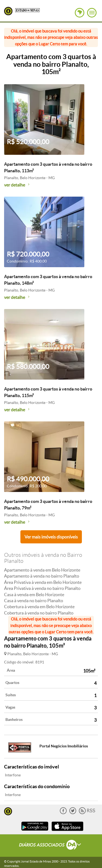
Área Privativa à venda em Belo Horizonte (43, 582)
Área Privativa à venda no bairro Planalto (42, 588)
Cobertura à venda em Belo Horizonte (39, 607)
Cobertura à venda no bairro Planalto (39, 613)
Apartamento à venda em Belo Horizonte (42, 570)
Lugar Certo (8, 11)
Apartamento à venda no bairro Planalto (42, 576)
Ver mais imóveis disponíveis (51, 537)
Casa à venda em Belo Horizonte (34, 595)
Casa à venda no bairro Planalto (34, 601)
